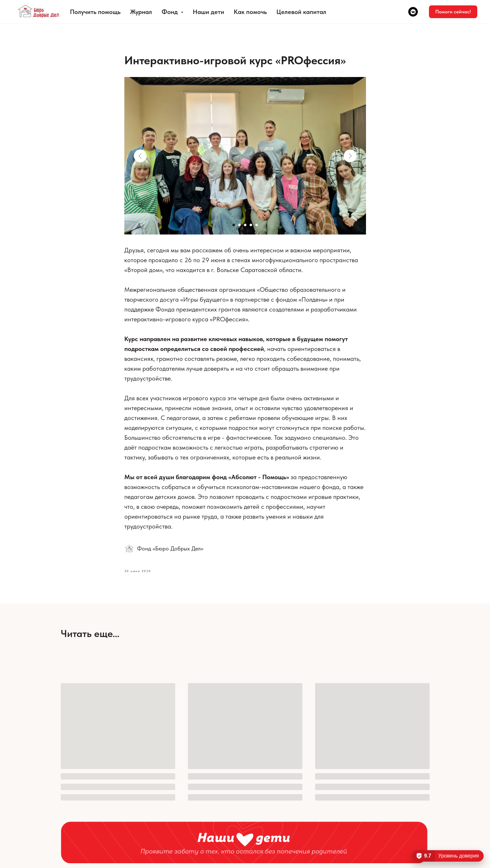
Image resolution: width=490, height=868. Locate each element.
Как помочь (250, 12)
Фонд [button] (170, 12)
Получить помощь (95, 12)
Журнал (141, 12)
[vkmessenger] (413, 12)
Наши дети (208, 12)
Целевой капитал (301, 12)
